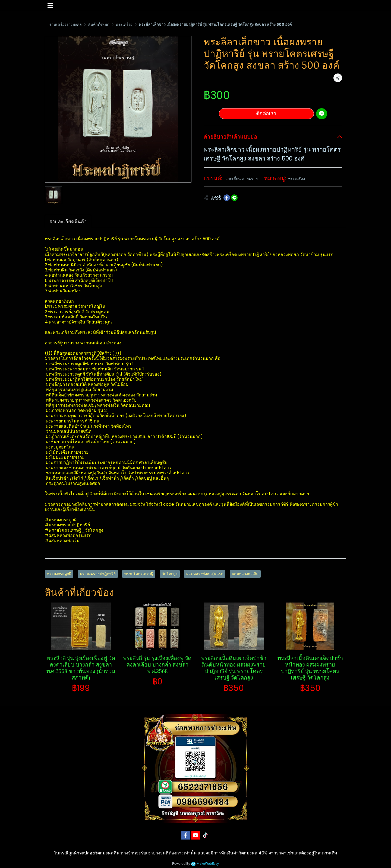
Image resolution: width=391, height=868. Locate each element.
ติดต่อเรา (266, 113)
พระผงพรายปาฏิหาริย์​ (98, 574)
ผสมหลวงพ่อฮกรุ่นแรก (205, 574)
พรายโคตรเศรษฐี (139, 574)
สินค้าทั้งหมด (99, 24)
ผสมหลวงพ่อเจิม (245, 574)
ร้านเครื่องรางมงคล (65, 24)
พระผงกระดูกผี (59, 574)
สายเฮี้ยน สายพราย (242, 179)
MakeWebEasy (208, 864)
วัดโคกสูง (170, 574)
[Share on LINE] (234, 198)
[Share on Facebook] (227, 198)
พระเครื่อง (124, 24)
